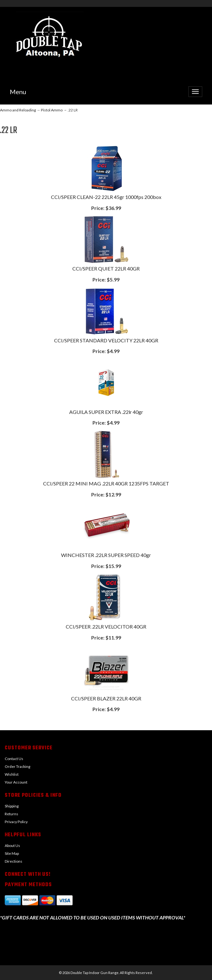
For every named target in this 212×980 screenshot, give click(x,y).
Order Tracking (17, 766)
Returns (11, 814)
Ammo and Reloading (18, 110)
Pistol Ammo (52, 110)
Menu (18, 92)
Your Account (16, 782)
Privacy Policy (16, 822)
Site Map (12, 853)
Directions (14, 861)
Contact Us (14, 759)
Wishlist (12, 774)
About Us (12, 846)
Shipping (12, 806)
